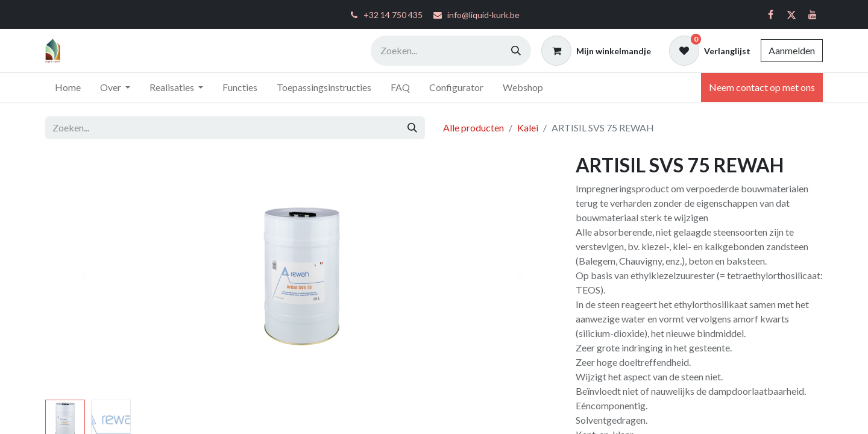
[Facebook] (770, 14)
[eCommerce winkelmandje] (596, 51)
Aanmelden (792, 50)
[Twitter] (791, 14)
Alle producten (473, 127)
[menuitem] (68, 87)
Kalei (528, 127)
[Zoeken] (516, 51)
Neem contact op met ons (762, 87)
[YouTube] (813, 14)
